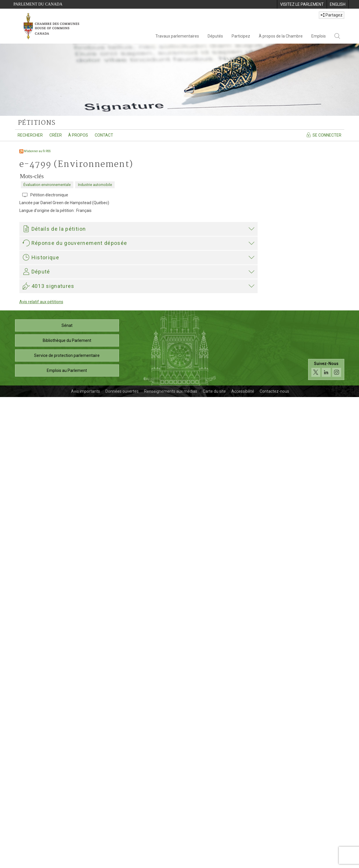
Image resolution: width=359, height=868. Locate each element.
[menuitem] (302, 4)
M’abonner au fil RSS (35, 151)
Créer (56, 135)
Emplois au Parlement (67, 841)
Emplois (319, 36)
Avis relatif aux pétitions (41, 773)
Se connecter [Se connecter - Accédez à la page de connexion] (324, 135)
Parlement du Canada (38, 4)
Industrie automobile (95, 185)
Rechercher (30, 135)
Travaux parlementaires (177, 36)
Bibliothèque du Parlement (67, 811)
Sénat (67, 796)
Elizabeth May (37, 650)
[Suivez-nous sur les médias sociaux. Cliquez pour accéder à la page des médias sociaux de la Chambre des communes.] (326, 841)
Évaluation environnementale (47, 185)
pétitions (37, 123)
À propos (78, 135)
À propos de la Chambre (281, 36)
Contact (104, 135)
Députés (215, 36)
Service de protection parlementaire (67, 826)
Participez (241, 36)
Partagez (332, 15)
